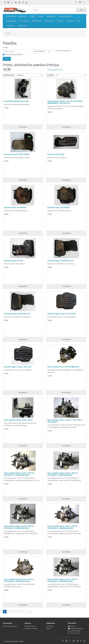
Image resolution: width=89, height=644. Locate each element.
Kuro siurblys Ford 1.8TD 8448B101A (63, 367)
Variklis (41, 16)
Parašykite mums (30, 626)
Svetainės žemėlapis (31, 629)
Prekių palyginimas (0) (55, 70)
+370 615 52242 (75, 633)
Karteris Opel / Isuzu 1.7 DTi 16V (61, 314)
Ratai (78, 21)
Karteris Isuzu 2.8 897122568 (17, 154)
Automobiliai (11, 16)
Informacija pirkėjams (10, 626)
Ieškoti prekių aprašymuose (13, 54)
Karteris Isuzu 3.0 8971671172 (61, 260)
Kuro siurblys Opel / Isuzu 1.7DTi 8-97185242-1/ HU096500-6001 (63, 474)
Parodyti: (50, 75)
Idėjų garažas (22, 26)
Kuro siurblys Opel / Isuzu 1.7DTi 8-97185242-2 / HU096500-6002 (63, 527)
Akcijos (49, 629)
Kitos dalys (70, 21)
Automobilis (22, 16)
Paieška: (5, 47)
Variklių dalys (51, 16)
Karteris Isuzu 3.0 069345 (15, 207)
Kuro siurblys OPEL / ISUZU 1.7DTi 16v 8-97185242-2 (65, 421)
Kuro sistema (24, 21)
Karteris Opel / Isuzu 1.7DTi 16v (18, 367)
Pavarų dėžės (49, 21)
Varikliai (32, 16)
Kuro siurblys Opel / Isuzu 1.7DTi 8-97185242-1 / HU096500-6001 (19, 474)
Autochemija (10, 26)
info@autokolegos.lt (77, 629)
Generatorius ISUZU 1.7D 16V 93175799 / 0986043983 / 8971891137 (65, 102)
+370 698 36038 (75, 631)
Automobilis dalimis (65, 16)
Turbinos (60, 21)
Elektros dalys (37, 21)
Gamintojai (50, 626)
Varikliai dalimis (11, 21)
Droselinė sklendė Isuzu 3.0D (16, 101)
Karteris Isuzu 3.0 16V (14, 260)
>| (31, 612)
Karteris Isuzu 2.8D (56, 154)
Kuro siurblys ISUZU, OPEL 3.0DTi (18, 420)
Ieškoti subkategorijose (62, 51)
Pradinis (8, 33)
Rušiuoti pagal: (9, 75)
